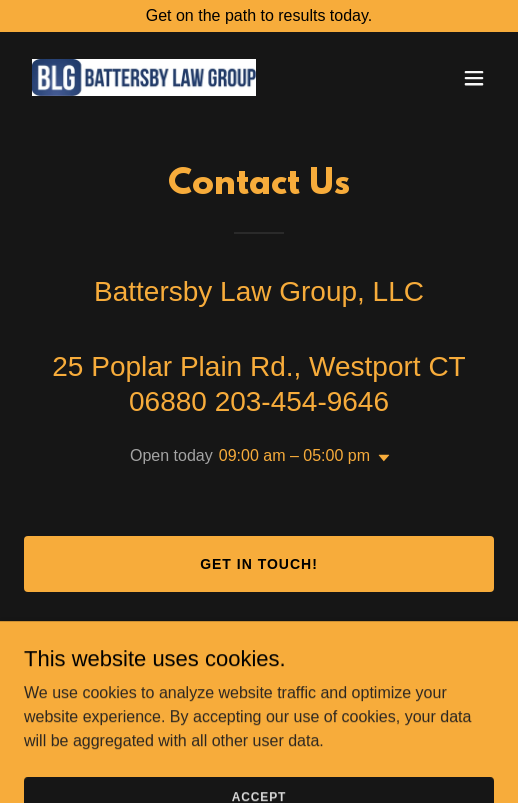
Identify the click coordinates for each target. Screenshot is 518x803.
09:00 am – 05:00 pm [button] (294, 455)
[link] (144, 77)
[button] (474, 78)
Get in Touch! (259, 564)
